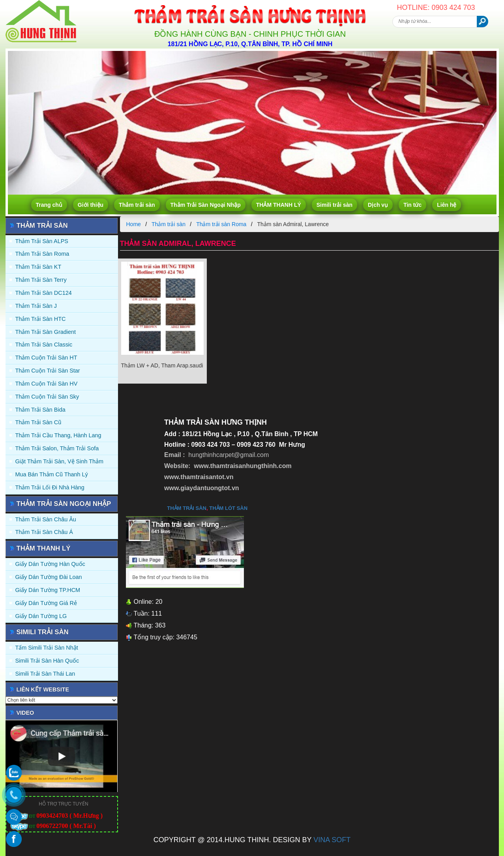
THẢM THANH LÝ (279, 205)
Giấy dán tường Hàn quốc (50, 564)
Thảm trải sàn (137, 205)
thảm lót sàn (228, 508)
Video (25, 713)
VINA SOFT (332, 840)
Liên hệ (447, 205)
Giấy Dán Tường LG (41, 616)
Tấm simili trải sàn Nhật (47, 648)
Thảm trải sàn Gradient (46, 332)
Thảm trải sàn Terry (41, 280)
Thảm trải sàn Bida (40, 410)
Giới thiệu (91, 205)
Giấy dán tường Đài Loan (49, 577)
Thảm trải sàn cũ (38, 422)
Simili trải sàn (334, 205)
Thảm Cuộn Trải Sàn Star (48, 371)
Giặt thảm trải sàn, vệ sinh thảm (59, 461)
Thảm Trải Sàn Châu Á (44, 532)
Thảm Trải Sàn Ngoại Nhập (206, 205)
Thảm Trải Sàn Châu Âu (46, 519)
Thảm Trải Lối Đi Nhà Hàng (50, 487)
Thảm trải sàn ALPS (42, 241)
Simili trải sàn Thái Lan (45, 674)
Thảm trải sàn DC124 (44, 293)
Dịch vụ (378, 205)
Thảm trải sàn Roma (42, 254)
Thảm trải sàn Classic (44, 345)
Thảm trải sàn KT (38, 267)
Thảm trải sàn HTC (41, 319)
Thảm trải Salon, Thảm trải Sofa (57, 448)
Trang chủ (49, 205)
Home (134, 224)
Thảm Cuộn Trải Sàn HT (46, 358)
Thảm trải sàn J (36, 306)
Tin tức (412, 205)
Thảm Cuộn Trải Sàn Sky (47, 397)
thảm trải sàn (187, 508)
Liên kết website (43, 689)
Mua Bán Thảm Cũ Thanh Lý (52, 474)
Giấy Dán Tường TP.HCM (48, 590)
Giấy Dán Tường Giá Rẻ (46, 603)
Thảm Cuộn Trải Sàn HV (47, 384)
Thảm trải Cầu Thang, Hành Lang (58, 435)
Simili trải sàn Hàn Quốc (47, 661)
